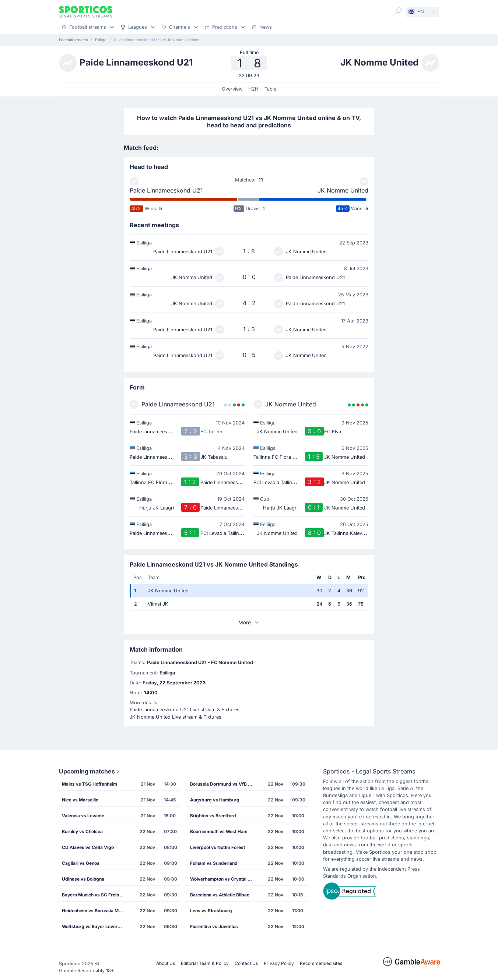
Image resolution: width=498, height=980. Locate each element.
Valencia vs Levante (83, 816)
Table (270, 89)
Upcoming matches (90, 771)
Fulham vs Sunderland (214, 863)
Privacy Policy (279, 963)
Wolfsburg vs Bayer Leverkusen (95, 926)
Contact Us (246, 963)
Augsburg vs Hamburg (215, 800)
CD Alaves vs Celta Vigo (88, 847)
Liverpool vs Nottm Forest (218, 847)
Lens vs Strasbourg (211, 911)
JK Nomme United (343, 190)
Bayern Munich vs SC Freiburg (94, 895)
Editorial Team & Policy (205, 963)
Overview (232, 89)
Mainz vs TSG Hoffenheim (90, 784)
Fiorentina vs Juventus (214, 926)
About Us (166, 963)
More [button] (249, 622)
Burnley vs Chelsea (82, 831)
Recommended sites (321, 963)
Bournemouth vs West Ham (219, 831)
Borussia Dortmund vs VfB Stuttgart (224, 784)
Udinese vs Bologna (83, 879)
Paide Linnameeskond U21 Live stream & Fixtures (185, 710)
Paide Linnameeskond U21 (166, 190)
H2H (253, 89)
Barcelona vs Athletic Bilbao (220, 895)
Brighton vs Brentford (213, 816)
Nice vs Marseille (80, 800)
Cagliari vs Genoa (81, 863)
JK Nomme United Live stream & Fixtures (176, 717)
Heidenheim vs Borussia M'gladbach (95, 911)
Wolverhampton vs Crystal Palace (224, 879)
